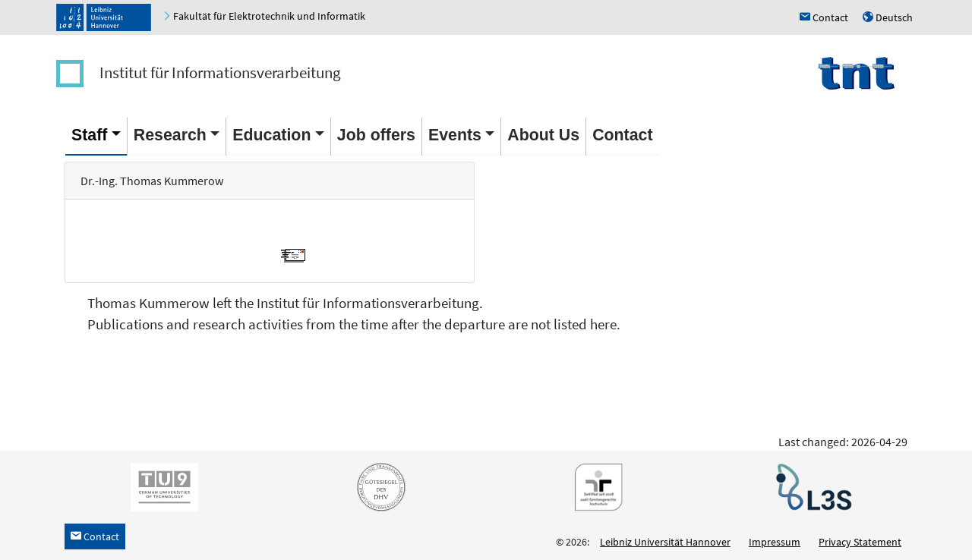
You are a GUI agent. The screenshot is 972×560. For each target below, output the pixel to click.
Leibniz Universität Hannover (665, 542)
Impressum (775, 542)
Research (170, 135)
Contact (622, 135)
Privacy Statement (860, 542)
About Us (543, 135)
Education (271, 135)
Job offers (376, 135)
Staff (89, 135)
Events (455, 135)
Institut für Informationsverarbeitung (220, 72)
